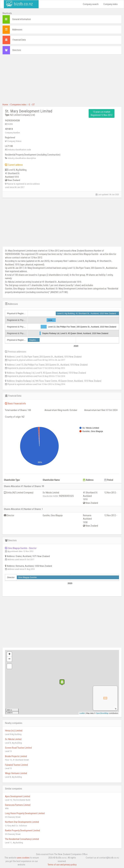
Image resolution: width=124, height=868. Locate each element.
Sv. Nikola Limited (13, 739)
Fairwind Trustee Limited (16, 765)
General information (22, 19)
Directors (17, 50)
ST (34, 105)
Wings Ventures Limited (16, 773)
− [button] (9, 659)
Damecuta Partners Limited (18, 805)
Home (5, 105)
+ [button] (9, 654)
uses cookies (23, 858)
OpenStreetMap (102, 713)
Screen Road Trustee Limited (18, 748)
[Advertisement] (62, 80)
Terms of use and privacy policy (62, 865)
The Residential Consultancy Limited (22, 839)
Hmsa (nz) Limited (14, 731)
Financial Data (19, 40)
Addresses (17, 30)
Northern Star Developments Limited (22, 822)
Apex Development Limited (18, 796)
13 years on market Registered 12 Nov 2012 (102, 113)
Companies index (18, 105)
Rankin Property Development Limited (22, 831)
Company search (91, 4)
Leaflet (82, 713)
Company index (111, 4)
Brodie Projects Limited (16, 756)
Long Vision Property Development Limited (25, 813)
